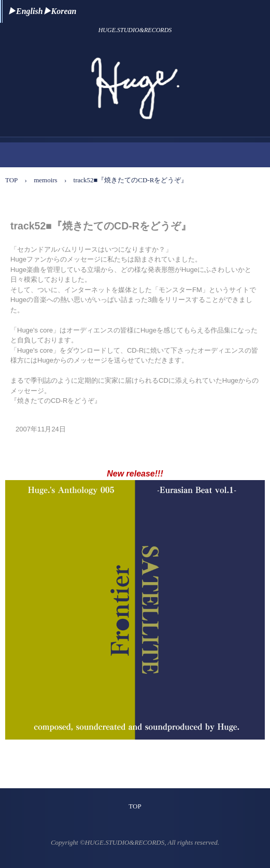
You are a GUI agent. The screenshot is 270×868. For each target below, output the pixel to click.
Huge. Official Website (135, 59)
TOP (135, 806)
